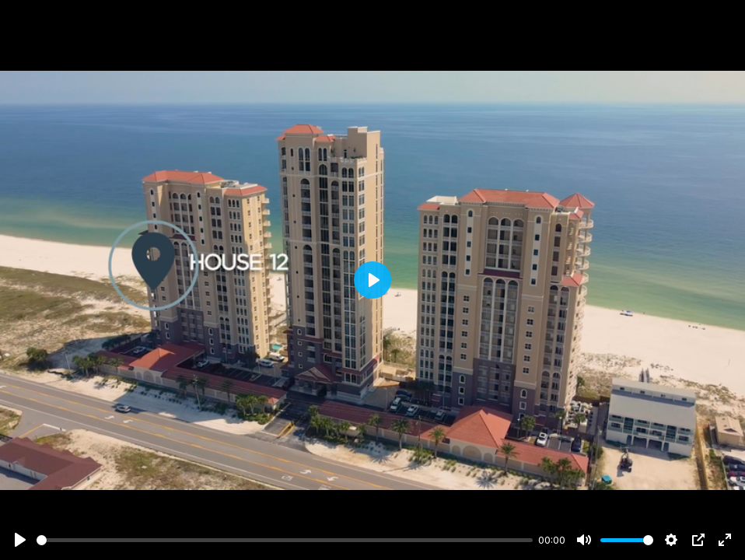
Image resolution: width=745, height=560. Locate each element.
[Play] (20, 540)
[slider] (285, 540)
